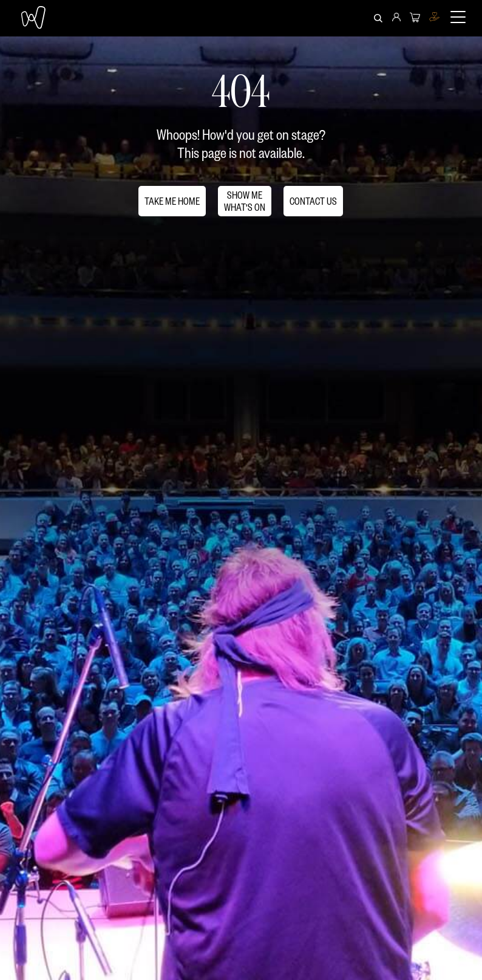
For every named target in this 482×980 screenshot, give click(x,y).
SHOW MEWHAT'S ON (245, 201)
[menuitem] (396, 18)
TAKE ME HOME (172, 201)
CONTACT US (313, 201)
